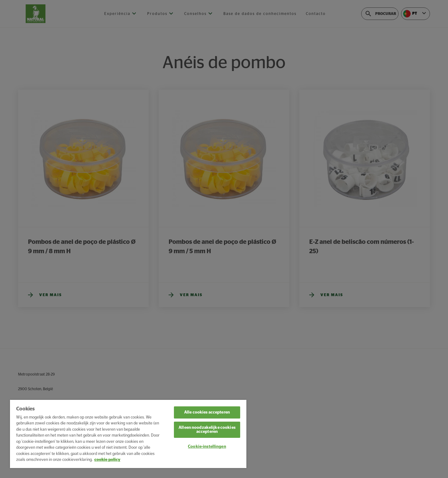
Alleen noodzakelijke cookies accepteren (207, 430)
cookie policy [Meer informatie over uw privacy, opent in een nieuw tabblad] (107, 460)
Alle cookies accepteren (207, 412)
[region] (128, 434)
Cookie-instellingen (207, 447)
